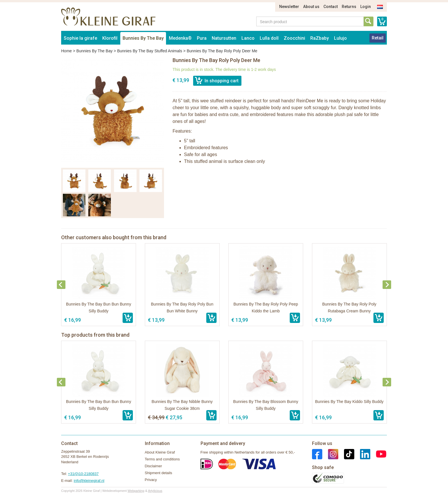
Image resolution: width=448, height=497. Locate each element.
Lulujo (340, 38)
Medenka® (180, 38)
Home (66, 51)
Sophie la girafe (80, 38)
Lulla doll (269, 38)
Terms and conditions (162, 459)
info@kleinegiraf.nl (89, 481)
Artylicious (155, 491)
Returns (349, 7)
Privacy (151, 480)
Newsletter (289, 7)
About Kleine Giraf (160, 452)
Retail (378, 38)
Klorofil (110, 38)
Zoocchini (294, 38)
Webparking (136, 491)
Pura (202, 38)
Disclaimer (154, 466)
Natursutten (224, 38)
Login (366, 7)
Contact (331, 7)
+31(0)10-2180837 (83, 474)
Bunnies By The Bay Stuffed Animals (150, 51)
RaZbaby (320, 38)
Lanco (248, 38)
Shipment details (159, 473)
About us (311, 7)
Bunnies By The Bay (143, 38)
